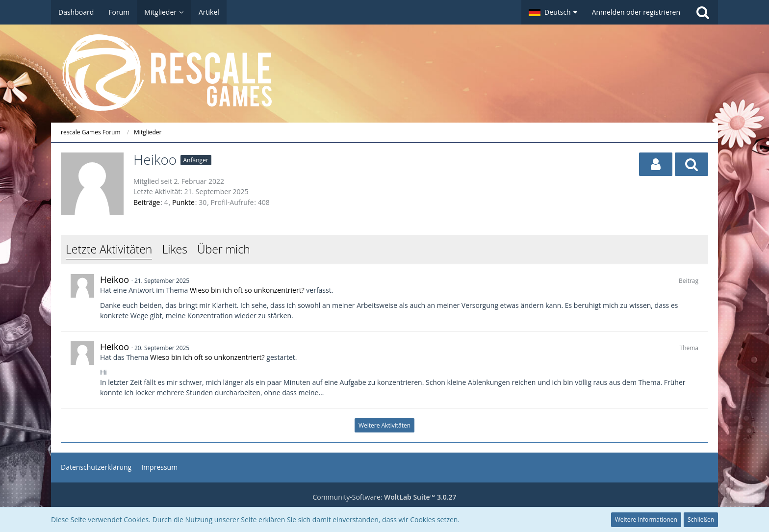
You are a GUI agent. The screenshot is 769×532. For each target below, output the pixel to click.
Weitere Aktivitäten (384, 425)
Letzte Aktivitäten (109, 249)
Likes (174, 249)
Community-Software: (384, 497)
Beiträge (147, 202)
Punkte (183, 202)
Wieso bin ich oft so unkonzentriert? (247, 290)
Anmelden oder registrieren (636, 12)
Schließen (701, 519)
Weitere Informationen (646, 519)
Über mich (224, 249)
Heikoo (115, 279)
